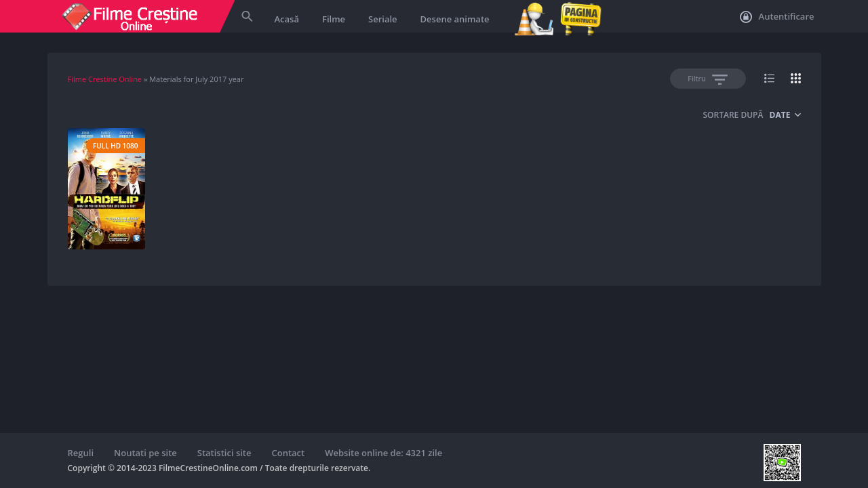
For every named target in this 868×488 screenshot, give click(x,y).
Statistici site (224, 453)
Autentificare (777, 17)
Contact (289, 453)
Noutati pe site (145, 453)
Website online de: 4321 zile (383, 453)
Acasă (287, 19)
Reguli (81, 453)
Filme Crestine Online (105, 79)
